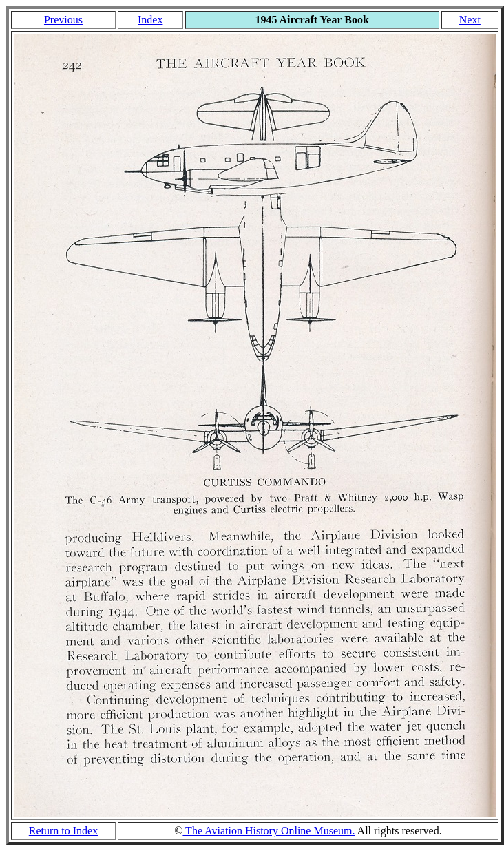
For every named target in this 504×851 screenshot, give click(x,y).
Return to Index (63, 831)
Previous (63, 20)
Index (150, 20)
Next (470, 20)
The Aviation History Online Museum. (269, 831)
